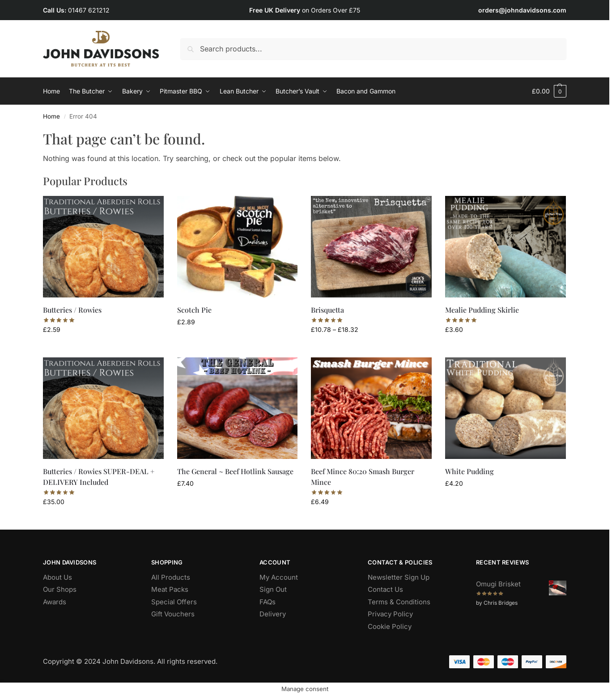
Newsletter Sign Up (399, 577)
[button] (549, 91)
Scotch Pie (194, 310)
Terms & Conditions (399, 602)
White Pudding (469, 471)
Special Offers (174, 602)
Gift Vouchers (173, 614)
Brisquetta (327, 310)
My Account (279, 577)
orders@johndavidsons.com (522, 10)
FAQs (268, 602)
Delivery (273, 614)
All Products (171, 577)
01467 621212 (89, 10)
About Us (57, 577)
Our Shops (60, 589)
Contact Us (385, 589)
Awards (55, 602)
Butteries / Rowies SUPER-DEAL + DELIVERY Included (99, 477)
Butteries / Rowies (72, 310)
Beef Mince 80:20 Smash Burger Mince (363, 477)
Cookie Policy (390, 626)
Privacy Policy (390, 614)
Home (51, 116)
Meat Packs (170, 589)
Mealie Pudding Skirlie (482, 310)
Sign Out (273, 589)
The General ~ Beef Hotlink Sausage (235, 471)
